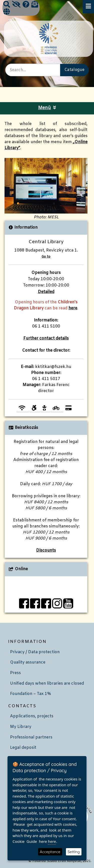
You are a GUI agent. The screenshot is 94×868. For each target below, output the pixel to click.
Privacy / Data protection (35, 652)
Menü (47, 108)
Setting (74, 852)
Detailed (46, 292)
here (73, 308)
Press (15, 673)
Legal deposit (23, 748)
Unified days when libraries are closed (47, 684)
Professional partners (31, 737)
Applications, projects (32, 716)
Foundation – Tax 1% (30, 694)
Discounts (46, 550)
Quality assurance (28, 662)
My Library (21, 727)
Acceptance (50, 852)
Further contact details (46, 338)
